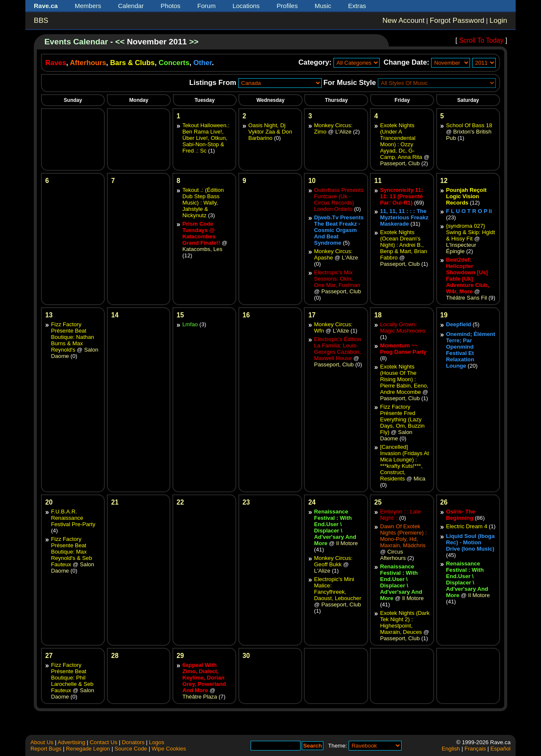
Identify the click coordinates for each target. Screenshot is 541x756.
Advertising (71, 742)
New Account (404, 20)
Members (88, 6)
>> (194, 42)
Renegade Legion (88, 749)
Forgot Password (457, 20)
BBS (41, 20)
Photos (171, 6)
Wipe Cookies (169, 749)
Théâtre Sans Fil (466, 298)
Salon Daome (396, 435)
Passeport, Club (400, 163)
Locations (246, 6)
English (451, 749)
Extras (357, 6)
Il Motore (347, 543)
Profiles (287, 6)
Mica (420, 479)
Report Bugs (46, 749)
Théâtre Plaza (199, 697)
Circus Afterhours (393, 555)
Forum (206, 6)
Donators (133, 742)
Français (475, 749)
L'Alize (343, 132)
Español (500, 749)
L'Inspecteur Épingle (461, 248)
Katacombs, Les (202, 249)
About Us (42, 742)
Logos (157, 742)
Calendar (131, 6)
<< (120, 42)
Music (323, 6)
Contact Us (103, 742)
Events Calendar (76, 42)
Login (498, 20)
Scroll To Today (481, 40)
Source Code (131, 749)
